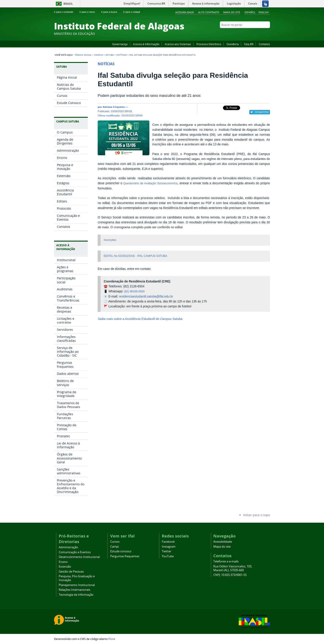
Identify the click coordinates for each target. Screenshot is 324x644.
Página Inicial (83, 55)
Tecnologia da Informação (76, 595)
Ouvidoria (233, 44)
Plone (112, 639)
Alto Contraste (209, 12)
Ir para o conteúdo (65, 12)
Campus (98, 55)
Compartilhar (262, 112)
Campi (115, 547)
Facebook (245, 33)
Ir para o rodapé (134, 12)
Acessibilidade (185, 12)
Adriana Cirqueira (114, 107)
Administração (68, 547)
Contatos (264, 44)
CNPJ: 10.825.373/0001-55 (230, 575)
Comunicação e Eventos (75, 552)
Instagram (256, 33)
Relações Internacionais (74, 590)
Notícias (121, 55)
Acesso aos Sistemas (178, 44)
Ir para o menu (89, 12)
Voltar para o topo (256, 515)
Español (250, 12)
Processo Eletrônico (209, 44)
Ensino (63, 562)
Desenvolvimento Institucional (79, 557)
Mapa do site (232, 12)
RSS (268, 33)
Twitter (262, 33)
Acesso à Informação (146, 44)
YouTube (251, 33)
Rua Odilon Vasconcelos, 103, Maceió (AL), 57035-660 (233, 568)
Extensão (65, 567)
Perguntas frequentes (125, 556)
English (264, 12)
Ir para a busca (111, 12)
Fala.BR (249, 44)
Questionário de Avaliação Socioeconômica (150, 183)
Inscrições (110, 240)
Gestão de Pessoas (71, 572)
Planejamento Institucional (77, 585)
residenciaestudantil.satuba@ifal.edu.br (146, 296)
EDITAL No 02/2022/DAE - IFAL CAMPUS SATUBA (135, 256)
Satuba (110, 55)
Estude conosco (121, 551)
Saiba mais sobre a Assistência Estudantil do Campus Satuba (140, 319)
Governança (120, 44)
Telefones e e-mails (226, 561)
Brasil (68, 4)
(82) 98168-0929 (134, 291)
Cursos (115, 542)
